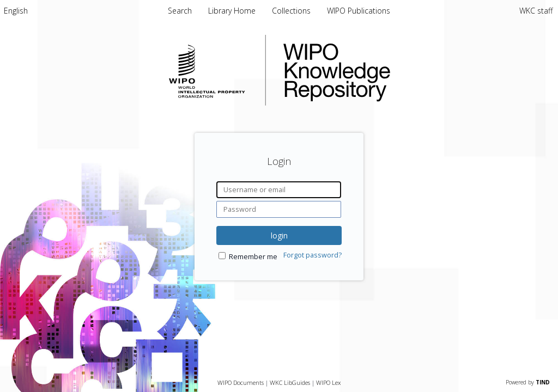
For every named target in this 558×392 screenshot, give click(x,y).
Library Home (233, 11)
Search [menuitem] (180, 11)
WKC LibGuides (290, 382)
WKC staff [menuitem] (536, 11)
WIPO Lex (328, 382)
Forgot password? (313, 255)
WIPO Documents (241, 382)
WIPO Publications (359, 11)
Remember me (253, 257)
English (16, 11)
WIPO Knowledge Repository (381, 70)
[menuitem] (16, 11)
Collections (292, 11)
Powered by (528, 382)
